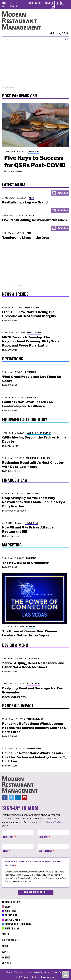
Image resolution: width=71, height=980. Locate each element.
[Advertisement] (35, 66)
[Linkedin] (62, 3)
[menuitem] (30, 3)
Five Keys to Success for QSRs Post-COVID (35, 161)
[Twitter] (57, 3)
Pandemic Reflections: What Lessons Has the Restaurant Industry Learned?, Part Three (34, 728)
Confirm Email (46, 851)
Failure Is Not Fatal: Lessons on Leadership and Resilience (27, 404)
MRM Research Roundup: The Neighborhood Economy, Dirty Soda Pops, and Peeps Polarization (31, 341)
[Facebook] (53, 3)
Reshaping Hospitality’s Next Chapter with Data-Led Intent (33, 465)
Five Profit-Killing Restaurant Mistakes (35, 220)
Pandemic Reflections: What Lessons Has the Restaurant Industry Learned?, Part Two (34, 757)
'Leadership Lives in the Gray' (26, 238)
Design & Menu (32, 658)
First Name (8, 837)
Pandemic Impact (35, 719)
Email (6, 851)
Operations (34, 151)
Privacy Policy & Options (50, 822)
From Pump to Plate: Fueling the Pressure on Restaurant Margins (29, 314)
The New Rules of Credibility (25, 563)
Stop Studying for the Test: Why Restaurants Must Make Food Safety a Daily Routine (34, 502)
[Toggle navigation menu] (65, 974)
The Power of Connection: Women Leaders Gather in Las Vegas (29, 633)
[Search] (67, 39)
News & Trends (32, 307)
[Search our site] (33, 39)
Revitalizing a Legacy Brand (25, 202)
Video (31, 198)
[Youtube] (53, 7)
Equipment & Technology (39, 433)
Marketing (31, 558)
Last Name (44, 837)
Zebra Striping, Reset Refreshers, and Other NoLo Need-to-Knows (33, 665)
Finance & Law (32, 493)
